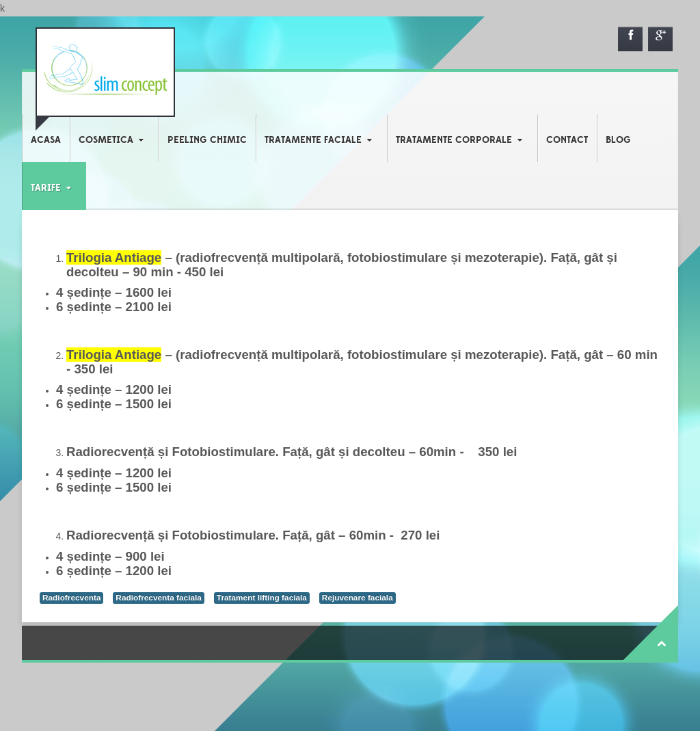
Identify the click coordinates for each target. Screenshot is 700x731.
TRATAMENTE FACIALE (313, 140)
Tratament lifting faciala (262, 598)
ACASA (46, 140)
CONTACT (567, 140)
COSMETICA (106, 140)
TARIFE (46, 188)
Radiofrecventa (71, 598)
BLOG (618, 140)
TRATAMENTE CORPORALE (454, 140)
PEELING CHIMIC (207, 140)
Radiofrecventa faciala (159, 598)
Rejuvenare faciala (358, 598)
